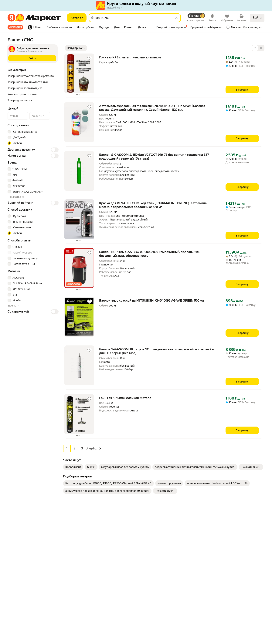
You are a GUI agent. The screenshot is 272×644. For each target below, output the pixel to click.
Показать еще (251, 467)
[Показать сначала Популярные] (76, 48)
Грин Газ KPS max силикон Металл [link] (125, 398)
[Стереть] (176, 18)
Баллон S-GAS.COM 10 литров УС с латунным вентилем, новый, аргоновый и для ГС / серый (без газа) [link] (157, 351)
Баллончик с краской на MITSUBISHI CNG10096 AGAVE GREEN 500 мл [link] (152, 300)
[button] (59, 28)
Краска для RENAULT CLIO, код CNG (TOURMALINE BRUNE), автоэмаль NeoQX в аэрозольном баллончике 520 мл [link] (153, 205)
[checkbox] (32, 169)
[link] (73, 467)
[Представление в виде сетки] (261, 48)
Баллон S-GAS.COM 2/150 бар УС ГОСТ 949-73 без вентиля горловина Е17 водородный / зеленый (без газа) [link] (154, 157)
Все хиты (15, 27)
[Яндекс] (11, 18)
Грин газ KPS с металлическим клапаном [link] (130, 57)
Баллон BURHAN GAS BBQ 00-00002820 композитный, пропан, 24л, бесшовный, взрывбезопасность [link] (149, 254)
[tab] (17, 27)
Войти (257, 18)
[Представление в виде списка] (255, 48)
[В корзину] (242, 90)
